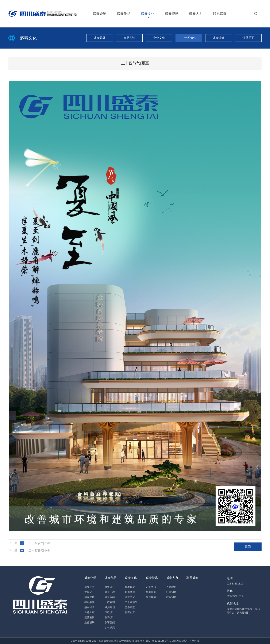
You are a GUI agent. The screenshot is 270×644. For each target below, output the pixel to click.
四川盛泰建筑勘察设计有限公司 (116, 641)
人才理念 (171, 587)
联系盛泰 (220, 14)
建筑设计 (110, 587)
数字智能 (110, 622)
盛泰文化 (148, 14)
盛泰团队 (89, 607)
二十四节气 (189, 38)
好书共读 (129, 38)
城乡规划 (110, 607)
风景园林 (110, 597)
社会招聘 (171, 592)
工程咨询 (110, 602)
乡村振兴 (110, 628)
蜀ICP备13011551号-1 (158, 641)
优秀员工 (248, 38)
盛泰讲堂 (219, 38)
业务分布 (89, 612)
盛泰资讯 (172, 14)
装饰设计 (110, 617)
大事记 (88, 592)
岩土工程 (110, 592)
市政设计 (110, 612)
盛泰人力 (196, 14)
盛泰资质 (89, 597)
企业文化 (159, 38)
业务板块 (89, 622)
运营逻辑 (89, 617)
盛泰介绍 (100, 14)
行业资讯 (151, 587)
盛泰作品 (124, 14)
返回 (248, 547)
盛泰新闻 (151, 592)
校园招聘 (171, 597)
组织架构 (89, 602)
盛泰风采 (100, 38)
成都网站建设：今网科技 (185, 641)
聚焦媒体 (151, 597)
